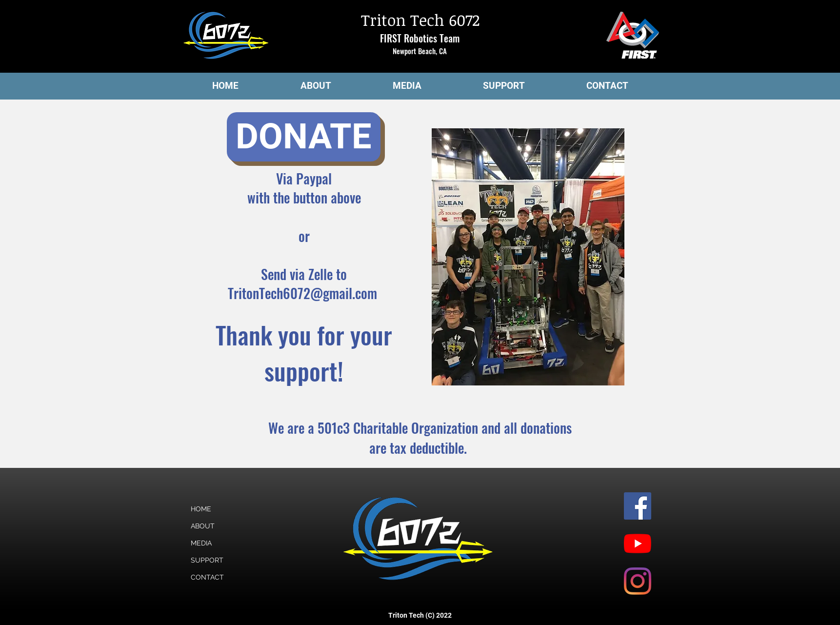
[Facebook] (638, 506)
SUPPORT (207, 560)
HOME (201, 509)
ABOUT (203, 526)
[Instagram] (638, 581)
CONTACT (207, 577)
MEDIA (201, 543)
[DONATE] (304, 137)
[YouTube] (638, 544)
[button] (316, 86)
